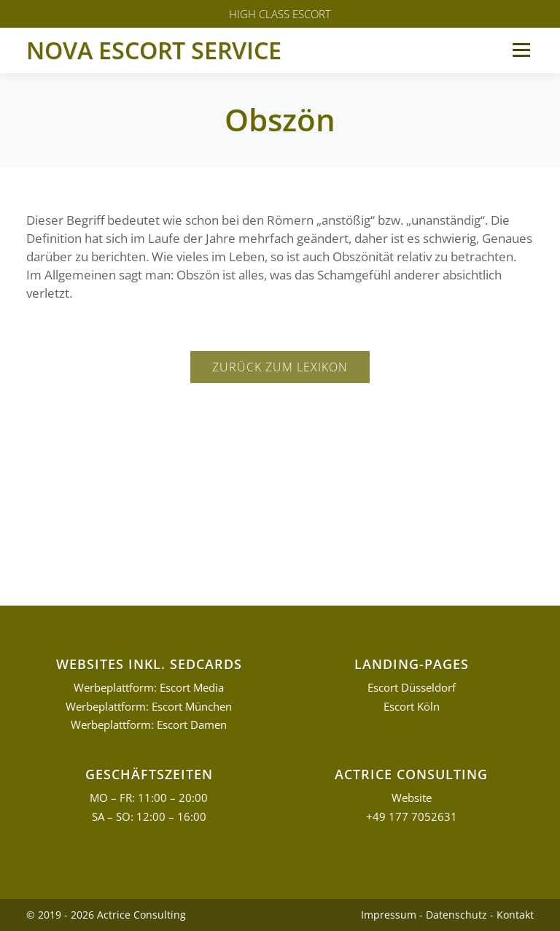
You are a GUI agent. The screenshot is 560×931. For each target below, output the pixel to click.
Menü (521, 50)
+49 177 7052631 (412, 817)
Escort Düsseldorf (412, 688)
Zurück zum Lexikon (280, 367)
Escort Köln (412, 707)
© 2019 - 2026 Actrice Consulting (106, 915)
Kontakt (515, 915)
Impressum (389, 915)
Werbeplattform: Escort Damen (149, 725)
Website (412, 798)
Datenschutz (456, 915)
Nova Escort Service (154, 50)
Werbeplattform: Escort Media (149, 688)
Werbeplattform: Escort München (149, 707)
